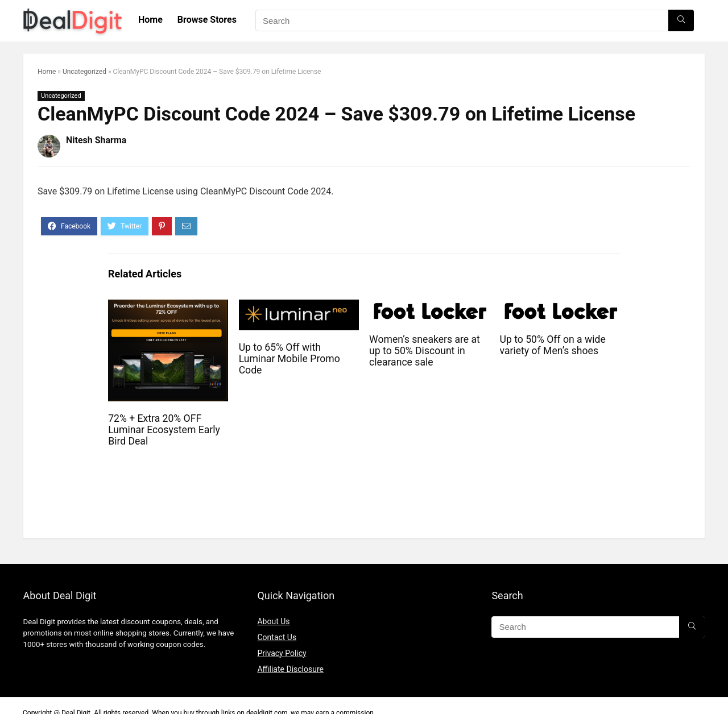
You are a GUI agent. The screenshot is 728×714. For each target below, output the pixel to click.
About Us (273, 621)
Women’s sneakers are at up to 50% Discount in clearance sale (425, 351)
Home (150, 20)
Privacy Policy (282, 653)
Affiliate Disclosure (290, 669)
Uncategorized (84, 72)
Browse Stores (207, 20)
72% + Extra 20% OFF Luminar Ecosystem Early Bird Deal (164, 430)
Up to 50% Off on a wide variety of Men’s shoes (553, 345)
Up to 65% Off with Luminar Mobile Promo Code (289, 359)
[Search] (681, 20)
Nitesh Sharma (96, 140)
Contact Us (277, 637)
